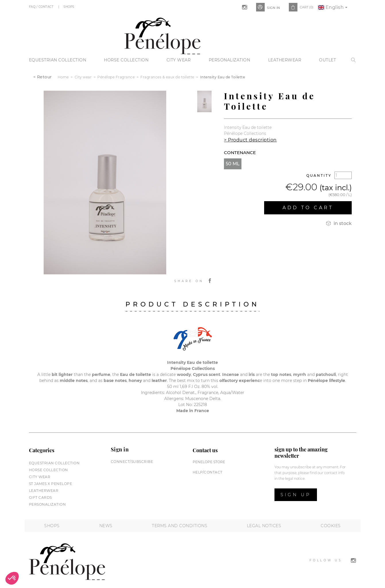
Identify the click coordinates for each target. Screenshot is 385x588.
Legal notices (264, 526)
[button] (12, 578)
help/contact (208, 472)
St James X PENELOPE (51, 484)
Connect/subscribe (132, 462)
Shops (69, 7)
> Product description (250, 140)
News (106, 526)
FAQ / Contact (42, 7)
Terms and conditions (180, 526)
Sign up (296, 495)
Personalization (230, 60)
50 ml (233, 164)
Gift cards (40, 497)
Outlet (327, 60)
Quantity (319, 175)
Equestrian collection (58, 60)
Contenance (240, 153)
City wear (179, 60)
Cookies (331, 526)
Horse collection (126, 60)
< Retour (43, 77)
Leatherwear (285, 60)
